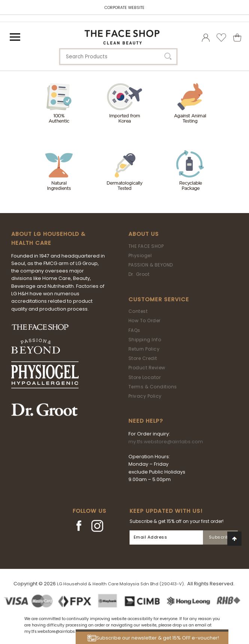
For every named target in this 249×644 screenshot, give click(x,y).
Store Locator (145, 377)
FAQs (134, 330)
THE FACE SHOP (146, 246)
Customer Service (159, 299)
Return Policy (144, 349)
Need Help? (146, 421)
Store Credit (143, 358)
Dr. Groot (139, 274)
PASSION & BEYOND (151, 265)
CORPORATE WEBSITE (124, 8)
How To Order (145, 321)
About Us (144, 234)
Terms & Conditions (153, 387)
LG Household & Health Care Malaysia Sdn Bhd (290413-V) (120, 584)
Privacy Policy (145, 396)
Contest (138, 311)
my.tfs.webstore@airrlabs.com (166, 442)
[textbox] (118, 57)
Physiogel (140, 255)
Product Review (147, 368)
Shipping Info (145, 340)
